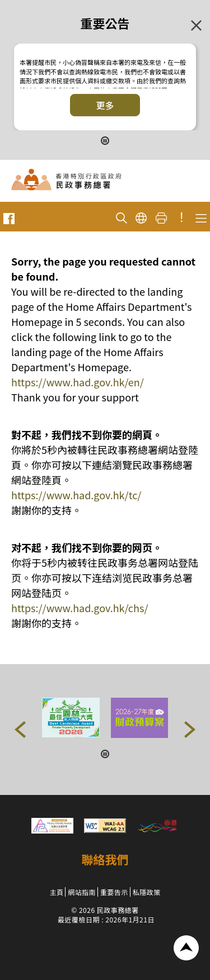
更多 (105, 105)
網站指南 (82, 892)
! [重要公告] (181, 217)
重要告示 (114, 892)
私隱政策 (147, 892)
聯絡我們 (105, 859)
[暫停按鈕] (105, 139)
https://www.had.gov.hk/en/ (78, 382)
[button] (20, 730)
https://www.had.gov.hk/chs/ (80, 608)
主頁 (56, 892)
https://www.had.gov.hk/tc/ (76, 495)
